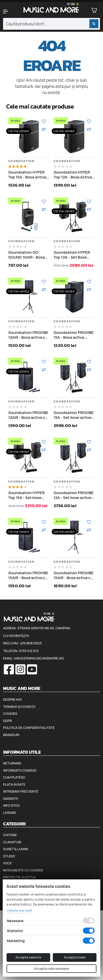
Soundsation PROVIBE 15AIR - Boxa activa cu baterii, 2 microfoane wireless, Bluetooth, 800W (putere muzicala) (28, 575)
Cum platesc (14, 777)
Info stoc (12, 805)
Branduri (11, 735)
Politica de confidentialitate (29, 728)
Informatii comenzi (20, 770)
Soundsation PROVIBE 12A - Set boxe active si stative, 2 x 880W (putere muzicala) (74, 495)
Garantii (10, 798)
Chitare (10, 835)
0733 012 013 (29, 651)
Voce (7, 863)
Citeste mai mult (19, 910)
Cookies (10, 713)
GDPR (7, 721)
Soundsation (21, 161)
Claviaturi (12, 842)
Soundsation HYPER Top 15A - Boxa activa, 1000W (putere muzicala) (28, 175)
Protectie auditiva (19, 877)
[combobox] (51, 24)
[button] (9, 12)
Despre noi (12, 699)
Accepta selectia (28, 957)
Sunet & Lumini (16, 849)
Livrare (10, 813)
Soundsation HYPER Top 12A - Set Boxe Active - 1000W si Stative (72, 255)
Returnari (12, 763)
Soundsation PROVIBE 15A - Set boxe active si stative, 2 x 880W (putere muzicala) (74, 415)
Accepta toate (75, 957)
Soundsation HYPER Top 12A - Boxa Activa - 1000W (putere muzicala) (74, 175)
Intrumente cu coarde (23, 870)
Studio (9, 856)
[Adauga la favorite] (44, 121)
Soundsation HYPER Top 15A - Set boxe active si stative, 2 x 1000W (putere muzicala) (26, 495)
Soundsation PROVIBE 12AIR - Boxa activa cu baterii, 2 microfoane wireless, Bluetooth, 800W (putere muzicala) (28, 415)
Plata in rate (14, 784)
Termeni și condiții (19, 707)
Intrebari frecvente (21, 791)
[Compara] (44, 129)
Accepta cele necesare (51, 968)
